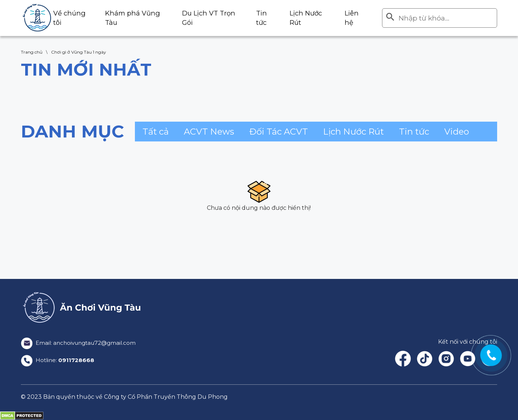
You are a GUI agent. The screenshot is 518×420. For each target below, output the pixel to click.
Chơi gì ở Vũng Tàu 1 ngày (79, 52)
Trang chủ (32, 52)
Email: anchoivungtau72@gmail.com (81, 343)
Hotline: (58, 360)
